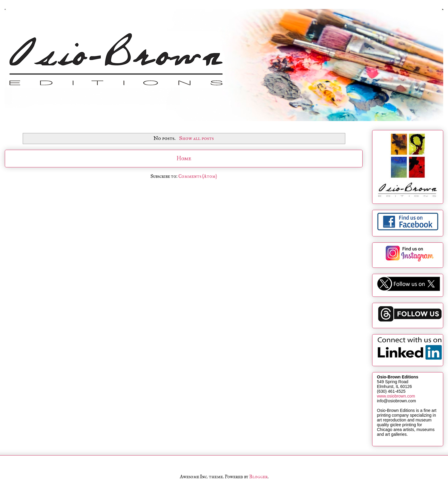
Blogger (258, 477)
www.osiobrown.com (396, 396)
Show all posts (197, 138)
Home (184, 158)
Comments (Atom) (198, 176)
